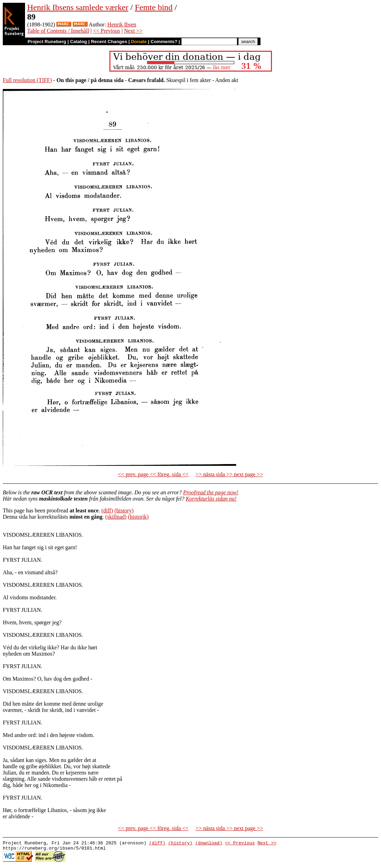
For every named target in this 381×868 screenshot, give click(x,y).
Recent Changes (109, 42)
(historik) (138, 517)
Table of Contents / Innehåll (58, 31)
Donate (139, 42)
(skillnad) (116, 517)
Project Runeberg (47, 42)
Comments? (164, 42)
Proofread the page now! (211, 492)
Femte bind (154, 7)
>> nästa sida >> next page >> (229, 474)
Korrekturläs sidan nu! (211, 499)
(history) (124, 510)
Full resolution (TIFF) (27, 80)
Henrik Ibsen (122, 25)
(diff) (107, 510)
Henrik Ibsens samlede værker (78, 7)
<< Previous (107, 31)
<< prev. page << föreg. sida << (153, 474)
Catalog (79, 42)
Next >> (133, 31)
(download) (209, 844)
